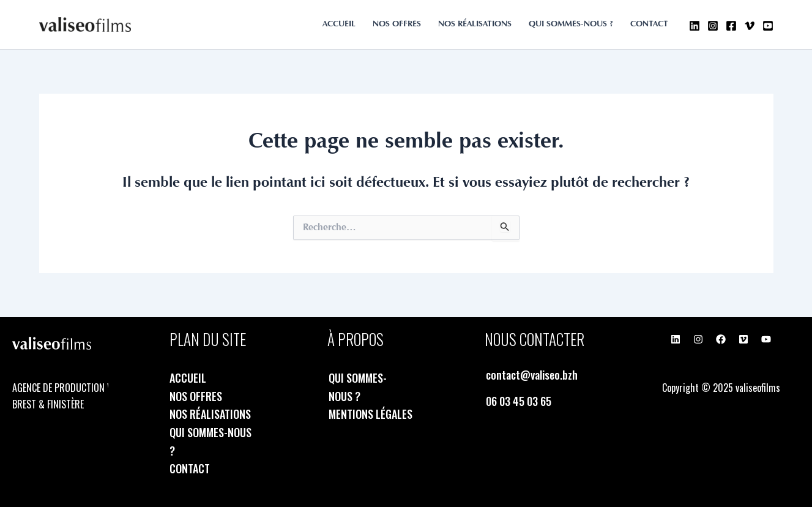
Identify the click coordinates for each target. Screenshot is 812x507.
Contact (649, 24)
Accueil (339, 24)
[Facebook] (731, 26)
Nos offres (397, 24)
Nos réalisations (475, 24)
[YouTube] (768, 26)
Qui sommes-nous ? (571, 24)
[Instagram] (713, 26)
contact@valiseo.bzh (532, 375)
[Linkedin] (695, 26)
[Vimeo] (750, 26)
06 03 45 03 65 (519, 401)
